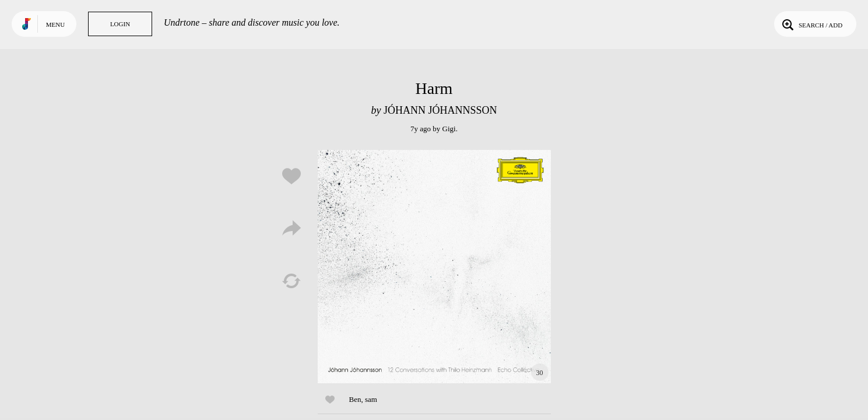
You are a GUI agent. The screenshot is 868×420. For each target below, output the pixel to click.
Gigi (449, 129)
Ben (355, 399)
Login (120, 24)
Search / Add (811, 24)
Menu (55, 24)
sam (371, 399)
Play (434, 267)
